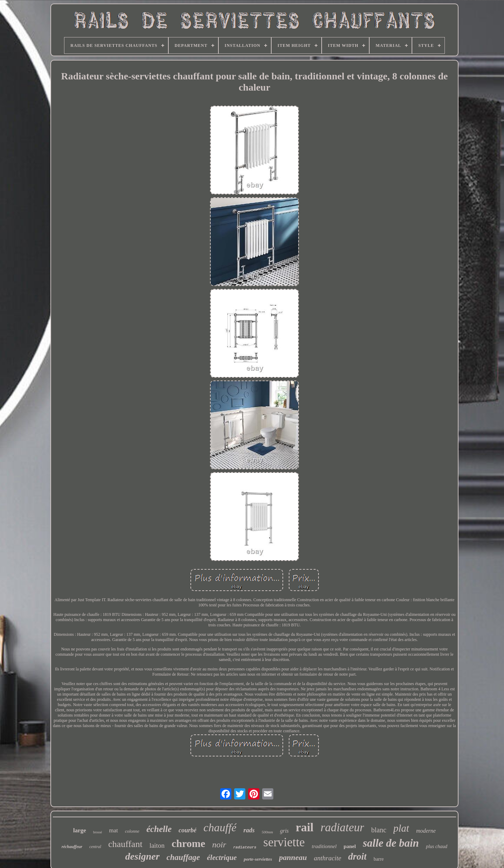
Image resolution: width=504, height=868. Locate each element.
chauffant (125, 844)
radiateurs (245, 847)
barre (379, 859)
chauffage (183, 857)
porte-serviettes (258, 859)
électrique (222, 858)
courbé (187, 830)
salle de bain (391, 843)
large (80, 830)
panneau (293, 857)
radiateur (342, 827)
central (95, 847)
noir (219, 845)
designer (142, 856)
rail (305, 827)
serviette (284, 842)
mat (113, 830)
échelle (159, 829)
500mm (267, 832)
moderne (426, 831)
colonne (132, 831)
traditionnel (324, 846)
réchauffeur (72, 847)
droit (358, 856)
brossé (98, 832)
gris (284, 831)
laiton (157, 845)
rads (249, 830)
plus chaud (437, 846)
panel (350, 846)
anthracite (328, 858)
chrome (188, 843)
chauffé (220, 827)
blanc (379, 830)
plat (401, 828)
